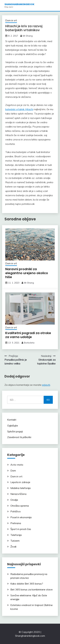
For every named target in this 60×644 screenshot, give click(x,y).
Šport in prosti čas (21, 529)
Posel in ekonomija (21, 517)
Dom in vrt (11, 20)
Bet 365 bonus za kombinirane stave (32, 589)
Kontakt (12, 420)
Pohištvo (16, 511)
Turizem (15, 541)
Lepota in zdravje (20, 482)
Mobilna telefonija (20, 488)
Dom (13, 471)
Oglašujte (13, 426)
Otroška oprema (20, 506)
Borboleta (29, 343)
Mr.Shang (28, 36)
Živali (13, 547)
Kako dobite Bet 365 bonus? (27, 584)
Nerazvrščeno (18, 494)
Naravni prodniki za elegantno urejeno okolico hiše (27, 273)
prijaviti (46, 385)
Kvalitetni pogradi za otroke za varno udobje (28, 335)
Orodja (14, 500)
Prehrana (16, 523)
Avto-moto (17, 465)
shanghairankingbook (19, 4)
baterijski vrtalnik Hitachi (19, 109)
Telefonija (16, 535)
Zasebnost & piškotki (19, 437)
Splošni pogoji (15, 431)
